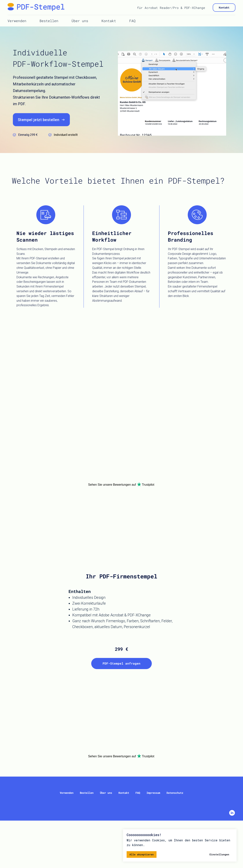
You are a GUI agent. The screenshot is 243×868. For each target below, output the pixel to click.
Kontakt (109, 21)
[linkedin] (232, 815)
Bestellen (49, 21)
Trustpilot (148, 485)
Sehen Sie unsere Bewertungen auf (112, 485)
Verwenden (17, 21)
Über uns (80, 21)
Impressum (153, 793)
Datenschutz (175, 793)
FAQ (132, 21)
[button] (41, 120)
